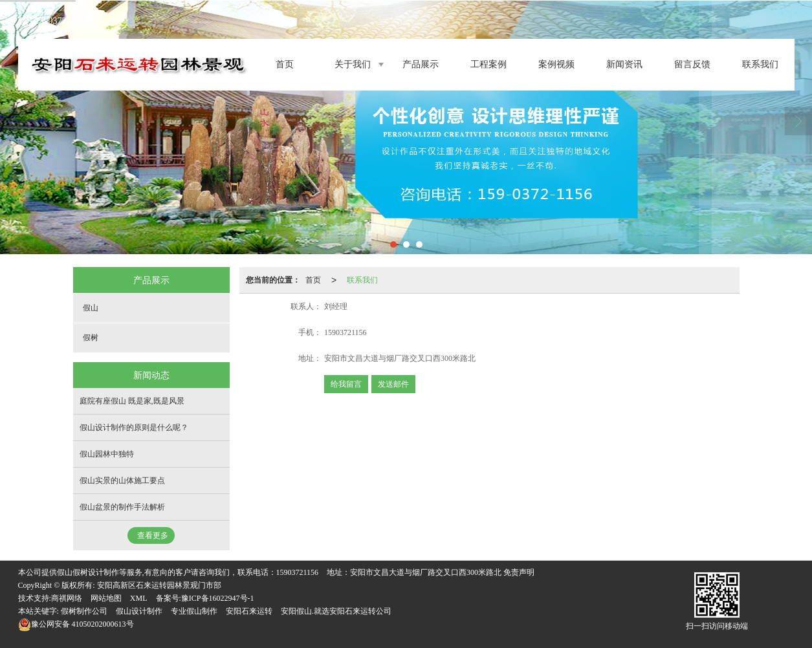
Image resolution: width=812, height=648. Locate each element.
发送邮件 (393, 384)
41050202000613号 (76, 624)
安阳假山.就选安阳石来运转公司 (336, 611)
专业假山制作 (194, 611)
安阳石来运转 (249, 611)
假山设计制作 (139, 611)
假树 (91, 338)
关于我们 (353, 64)
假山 (91, 308)
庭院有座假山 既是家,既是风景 (132, 401)
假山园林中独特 (107, 454)
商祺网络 (67, 598)
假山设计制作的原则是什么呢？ (134, 427)
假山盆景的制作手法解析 (122, 507)
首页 (285, 64)
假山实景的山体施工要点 (122, 481)
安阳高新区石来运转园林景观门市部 (159, 585)
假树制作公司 (84, 611)
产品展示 (421, 64)
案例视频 (556, 64)
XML (139, 598)
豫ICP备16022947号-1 (218, 598)
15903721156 (298, 572)
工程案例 (488, 64)
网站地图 (106, 598)
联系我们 (760, 64)
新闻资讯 (624, 64)
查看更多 (153, 535)
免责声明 (519, 572)
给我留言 (346, 384)
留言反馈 (692, 64)
